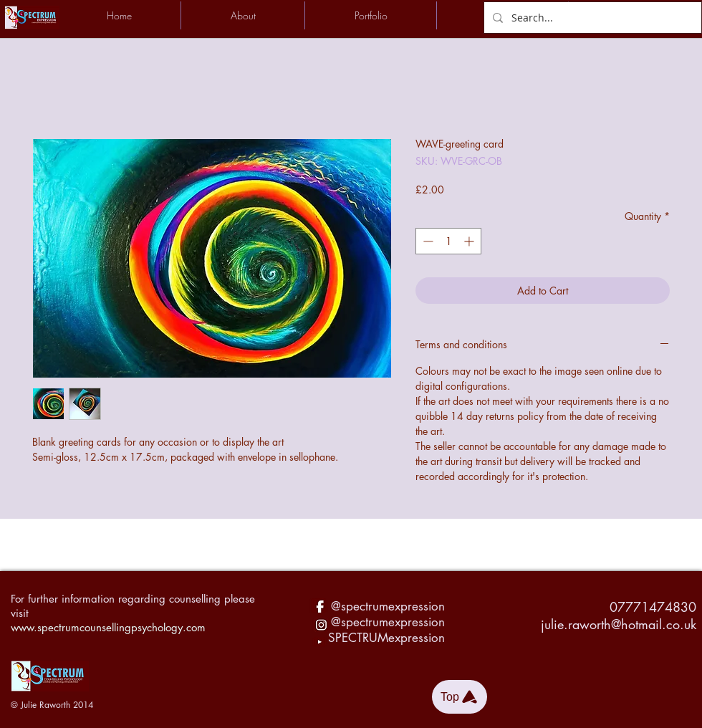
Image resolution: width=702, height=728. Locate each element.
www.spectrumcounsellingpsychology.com (108, 627)
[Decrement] (427, 241)
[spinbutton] (448, 241)
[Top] (460, 697)
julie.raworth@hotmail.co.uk (619, 624)
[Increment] (470, 241)
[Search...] (591, 18)
